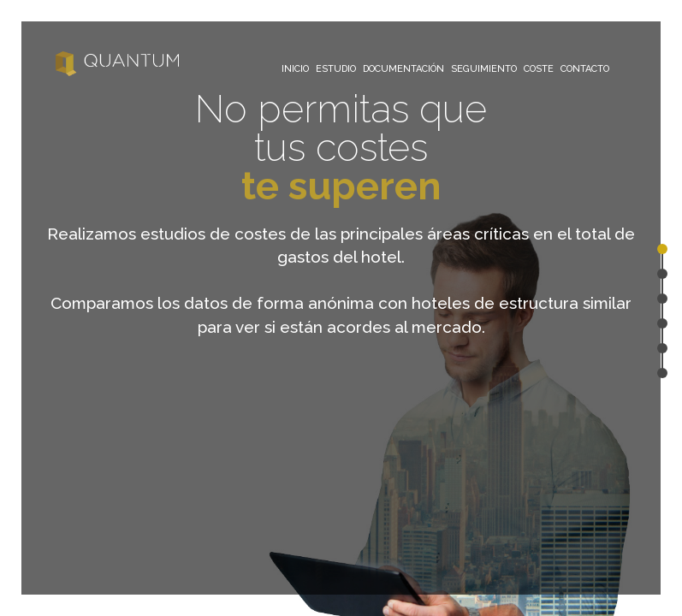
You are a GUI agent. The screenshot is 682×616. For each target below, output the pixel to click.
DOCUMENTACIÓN (403, 69)
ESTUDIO (336, 69)
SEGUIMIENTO (484, 69)
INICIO (295, 69)
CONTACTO (585, 69)
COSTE (539, 69)
